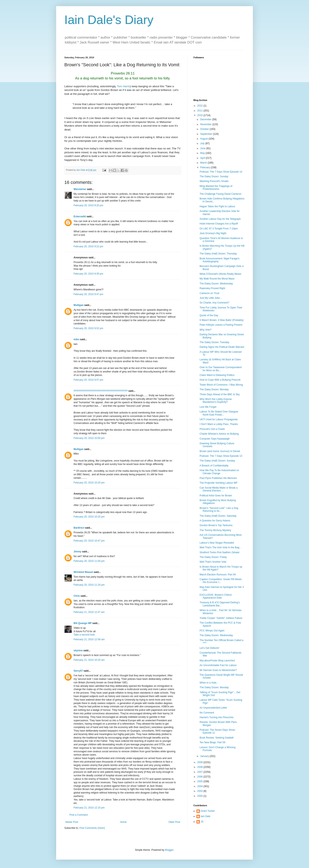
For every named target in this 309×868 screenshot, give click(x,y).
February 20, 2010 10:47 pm (89, 541)
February (205, 167)
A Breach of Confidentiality (214, 466)
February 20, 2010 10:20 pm (89, 483)
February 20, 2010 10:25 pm (89, 517)
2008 (200, 767)
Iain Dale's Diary (109, 20)
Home (123, 822)
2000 (200, 796)
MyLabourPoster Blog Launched (217, 661)
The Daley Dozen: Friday (213, 557)
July (203, 143)
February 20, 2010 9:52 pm (88, 328)
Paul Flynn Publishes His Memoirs (218, 478)
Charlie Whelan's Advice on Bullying (219, 434)
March (204, 163)
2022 (200, 106)
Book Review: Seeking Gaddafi (216, 738)
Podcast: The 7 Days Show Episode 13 (221, 456)
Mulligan (79, 305)
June (203, 148)
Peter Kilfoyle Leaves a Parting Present (221, 325)
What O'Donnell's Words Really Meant (220, 274)
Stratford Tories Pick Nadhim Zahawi (219, 552)
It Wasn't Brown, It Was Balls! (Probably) (222, 320)
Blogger (169, 850)
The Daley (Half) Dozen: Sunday (217, 461)
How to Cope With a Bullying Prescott (220, 380)
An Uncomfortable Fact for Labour (218, 665)
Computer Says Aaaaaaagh (215, 439)
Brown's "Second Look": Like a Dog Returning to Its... (219, 510)
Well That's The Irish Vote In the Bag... (220, 547)
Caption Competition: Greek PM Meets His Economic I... (221, 581)
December (206, 119)
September (207, 134)
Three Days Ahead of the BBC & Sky (220, 394)
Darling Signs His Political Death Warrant (222, 347)
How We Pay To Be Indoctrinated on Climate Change (219, 472)
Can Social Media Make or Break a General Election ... (219, 489)
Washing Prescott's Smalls (214, 181)
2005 (200, 781)
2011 (200, 111)
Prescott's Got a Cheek (212, 429)
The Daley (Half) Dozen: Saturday (218, 516)
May (203, 153)
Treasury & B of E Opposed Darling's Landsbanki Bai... (220, 604)
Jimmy (77, 552)
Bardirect (79, 528)
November (206, 124)
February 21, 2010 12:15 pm (89, 808)
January (205, 756)
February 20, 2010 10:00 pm (89, 438)
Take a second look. (84, 635)
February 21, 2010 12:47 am (89, 612)
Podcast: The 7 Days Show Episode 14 (221, 172)
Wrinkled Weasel (83, 572)
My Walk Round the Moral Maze (217, 279)
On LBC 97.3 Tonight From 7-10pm (219, 229)
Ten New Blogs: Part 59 (212, 742)
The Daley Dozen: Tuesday (214, 342)
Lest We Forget (208, 407)
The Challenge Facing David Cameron (220, 194)
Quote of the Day (209, 315)
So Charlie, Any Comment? (214, 303)
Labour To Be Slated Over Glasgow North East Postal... (219, 413)
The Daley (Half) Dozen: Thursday (218, 254)
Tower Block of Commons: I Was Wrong (221, 385)
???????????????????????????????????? (101, 391)
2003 (200, 791)
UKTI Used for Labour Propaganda (219, 419)
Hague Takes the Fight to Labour (217, 206)
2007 (200, 772)
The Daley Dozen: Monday (214, 389)
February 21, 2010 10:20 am (89, 660)
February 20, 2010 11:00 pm (89, 561)
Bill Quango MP (83, 623)
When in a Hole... (209, 683)
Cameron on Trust (209, 293)
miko (76, 339)
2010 (200, 115)
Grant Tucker (208, 811)
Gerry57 (78, 671)
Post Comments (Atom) (92, 828)
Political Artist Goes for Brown (216, 496)
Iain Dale (205, 816)
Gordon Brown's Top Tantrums (216, 525)
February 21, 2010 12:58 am (89, 639)
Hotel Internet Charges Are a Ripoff (219, 224)
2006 (200, 777)
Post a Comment (79, 815)
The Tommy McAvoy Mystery (215, 530)
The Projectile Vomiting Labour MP (219, 483)
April (203, 158)
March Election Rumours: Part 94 (218, 575)
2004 (200, 786)
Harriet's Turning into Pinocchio (217, 717)
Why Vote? (206, 330)
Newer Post (72, 822)
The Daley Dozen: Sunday (214, 176)
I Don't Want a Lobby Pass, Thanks (219, 424)
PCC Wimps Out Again (212, 631)
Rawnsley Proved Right (212, 288)
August (204, 139)
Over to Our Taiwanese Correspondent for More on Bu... (221, 369)
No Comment (207, 713)
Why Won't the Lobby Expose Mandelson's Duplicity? (216, 401)
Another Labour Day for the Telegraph (220, 219)
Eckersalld (80, 216)
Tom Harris (124, 86)
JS (202, 822)
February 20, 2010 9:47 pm (88, 294)
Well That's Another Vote (213, 562)
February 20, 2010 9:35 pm (88, 274)
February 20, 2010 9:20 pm (88, 205)
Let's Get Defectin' (210, 648)
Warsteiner (80, 189)
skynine (78, 650)
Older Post (174, 822)
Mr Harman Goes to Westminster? (218, 670)
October (205, 129)
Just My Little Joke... (211, 298)
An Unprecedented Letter (213, 708)
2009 (200, 762)
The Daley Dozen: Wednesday (216, 284)
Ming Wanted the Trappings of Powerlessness (216, 188)
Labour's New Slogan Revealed (217, 543)
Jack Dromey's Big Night (213, 233)
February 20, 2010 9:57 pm (88, 380)
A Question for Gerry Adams (215, 521)
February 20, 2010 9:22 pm (88, 246)
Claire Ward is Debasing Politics (217, 375)
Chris (77, 596)
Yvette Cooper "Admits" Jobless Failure (221, 618)
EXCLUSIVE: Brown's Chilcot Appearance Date (216, 596)
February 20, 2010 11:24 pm (89, 585)
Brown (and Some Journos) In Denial (220, 451)
